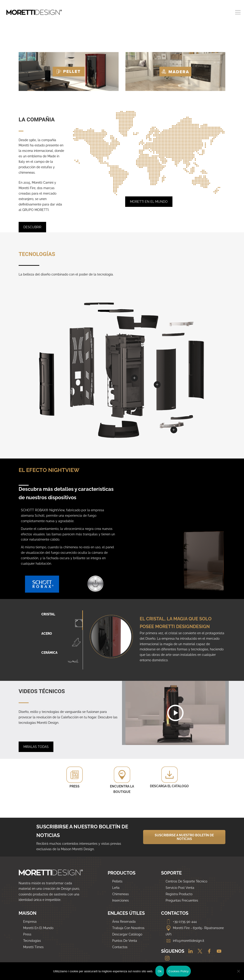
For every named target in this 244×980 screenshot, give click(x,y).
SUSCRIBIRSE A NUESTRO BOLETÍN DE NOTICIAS (184, 837)
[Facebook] (208, 952)
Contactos (120, 947)
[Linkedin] (189, 952)
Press (27, 934)
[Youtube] (217, 952)
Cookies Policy (179, 971)
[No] (238, 971)
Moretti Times (33, 947)
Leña (116, 888)
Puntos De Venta (125, 941)
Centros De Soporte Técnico (186, 881)
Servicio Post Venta (180, 888)
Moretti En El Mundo (38, 928)
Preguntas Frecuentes (182, 900)
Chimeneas (121, 894)
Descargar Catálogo (127, 934)
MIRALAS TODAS (36, 747)
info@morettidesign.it (185, 941)
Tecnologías (32, 941)
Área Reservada (124, 922)
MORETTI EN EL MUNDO (149, 202)
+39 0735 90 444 (181, 922)
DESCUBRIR (32, 227)
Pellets (117, 881)
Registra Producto (179, 894)
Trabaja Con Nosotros (128, 928)
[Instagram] (166, 958)
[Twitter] (199, 952)
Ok (160, 971)
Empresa (30, 922)
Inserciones (121, 900)
